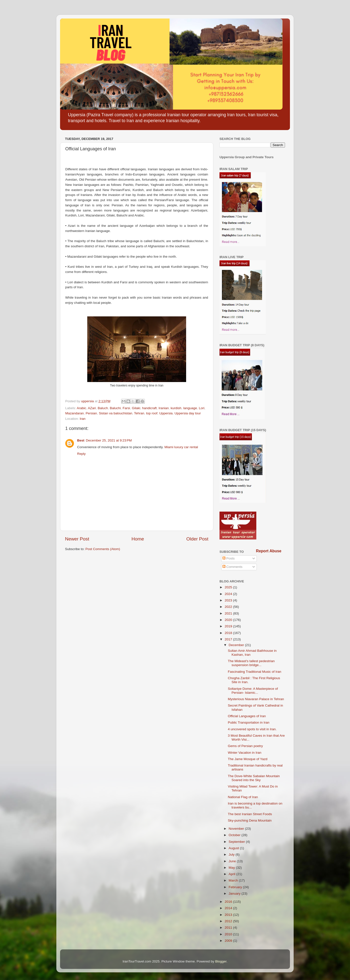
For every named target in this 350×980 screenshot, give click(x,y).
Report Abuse (269, 551)
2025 (229, 587)
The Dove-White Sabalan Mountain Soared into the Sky (254, 778)
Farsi (126, 408)
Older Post (197, 539)
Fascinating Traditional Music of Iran (255, 672)
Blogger (221, 961)
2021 (229, 613)
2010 (229, 934)
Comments (232, 567)
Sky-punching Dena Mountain (250, 820)
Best (81, 440)
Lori (202, 408)
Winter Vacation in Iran (245, 753)
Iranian (164, 408)
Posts (229, 558)
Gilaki (136, 408)
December (237, 645)
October (235, 835)
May (232, 868)
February (236, 887)
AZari (92, 408)
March (234, 880)
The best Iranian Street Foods (250, 814)
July (232, 855)
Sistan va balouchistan (116, 413)
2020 (229, 620)
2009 (229, 941)
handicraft (149, 408)
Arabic (82, 408)
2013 (229, 915)
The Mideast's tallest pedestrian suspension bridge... (251, 663)
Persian (91, 413)
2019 (229, 626)
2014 (229, 908)
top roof (152, 413)
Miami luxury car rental (181, 447)
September (237, 842)
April (232, 874)
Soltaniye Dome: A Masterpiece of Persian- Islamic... (253, 691)
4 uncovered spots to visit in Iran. (252, 729)
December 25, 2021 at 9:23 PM (109, 440)
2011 (229, 928)
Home (138, 539)
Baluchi (115, 408)
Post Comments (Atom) (103, 549)
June (233, 861)
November (237, 829)
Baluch (103, 408)
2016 (229, 902)
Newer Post (77, 539)
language (190, 408)
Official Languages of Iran (247, 716)
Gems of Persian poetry (245, 746)
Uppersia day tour (188, 413)
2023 (229, 600)
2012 (229, 921)
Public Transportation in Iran (249, 722)
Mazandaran (75, 413)
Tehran (139, 413)
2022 (229, 607)
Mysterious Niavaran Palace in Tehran (256, 699)
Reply (81, 454)
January (235, 894)
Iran (83, 419)
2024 (229, 594)
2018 (229, 633)
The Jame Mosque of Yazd (248, 759)
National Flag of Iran (243, 797)
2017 (229, 639)
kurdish (176, 408)
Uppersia (166, 413)
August (234, 848)
